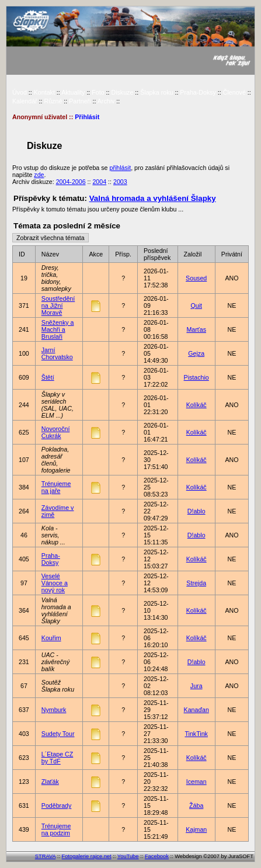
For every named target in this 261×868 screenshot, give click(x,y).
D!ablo (196, 511)
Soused (196, 278)
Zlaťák (50, 782)
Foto (98, 92)
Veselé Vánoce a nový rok (55, 583)
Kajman (196, 829)
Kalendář (25, 101)
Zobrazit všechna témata (51, 238)
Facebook (157, 856)
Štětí (48, 377)
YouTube (128, 856)
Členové (234, 92)
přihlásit (120, 168)
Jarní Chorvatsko (57, 353)
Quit (196, 305)
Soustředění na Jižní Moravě (58, 305)
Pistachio (196, 377)
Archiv (106, 101)
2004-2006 (71, 182)
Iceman (196, 782)
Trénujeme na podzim (56, 829)
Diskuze (122, 92)
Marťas (196, 329)
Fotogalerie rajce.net (87, 856)
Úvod (20, 92)
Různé (53, 101)
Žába (196, 805)
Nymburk (54, 710)
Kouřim (51, 638)
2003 (120, 182)
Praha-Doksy (198, 92)
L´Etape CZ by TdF (58, 758)
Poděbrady (57, 805)
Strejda (196, 583)
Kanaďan (196, 710)
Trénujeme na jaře (56, 487)
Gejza (196, 353)
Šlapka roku (156, 92)
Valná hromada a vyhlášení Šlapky (153, 198)
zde (39, 175)
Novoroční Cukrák (56, 432)
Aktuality (73, 92)
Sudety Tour (58, 734)
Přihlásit (87, 117)
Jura (196, 686)
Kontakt (44, 92)
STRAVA (45, 856)
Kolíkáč (196, 405)
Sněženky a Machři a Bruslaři (58, 329)
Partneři (80, 101)
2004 (99, 182)
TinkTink (196, 734)
